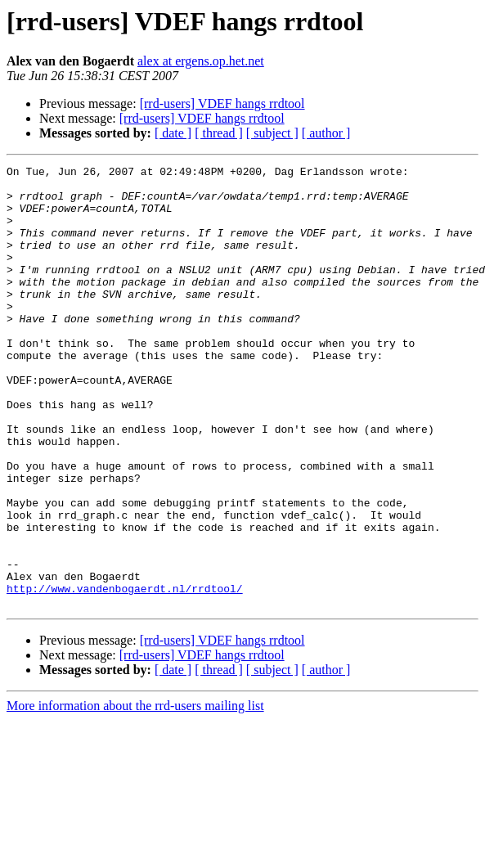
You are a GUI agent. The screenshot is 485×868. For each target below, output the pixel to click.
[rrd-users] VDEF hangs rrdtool (222, 103)
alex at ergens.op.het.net (201, 61)
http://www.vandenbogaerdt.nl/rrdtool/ (125, 674)
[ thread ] (219, 133)
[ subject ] (272, 133)
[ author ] (326, 133)
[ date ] (173, 133)
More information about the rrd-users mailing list (135, 794)
